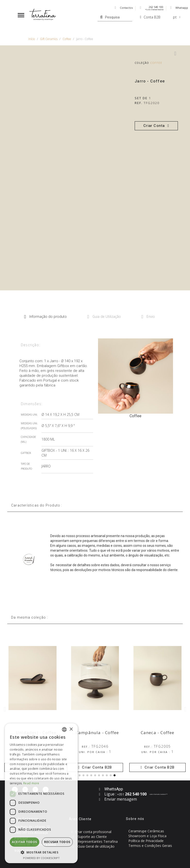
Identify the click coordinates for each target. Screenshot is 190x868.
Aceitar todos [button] (24, 842)
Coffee (157, 63)
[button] (156, 126)
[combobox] (64, 729)
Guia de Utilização (104, 317)
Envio (148, 317)
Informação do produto (45, 317)
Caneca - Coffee (158, 733)
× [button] (71, 729)
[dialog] (41, 793)
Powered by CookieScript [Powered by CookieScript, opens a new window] (41, 858)
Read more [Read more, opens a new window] (31, 783)
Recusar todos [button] (57, 842)
